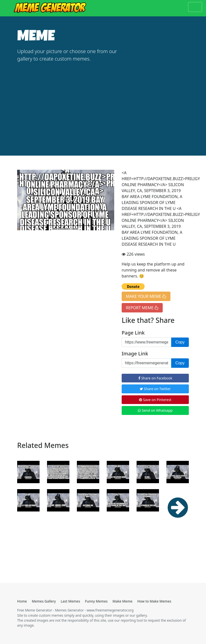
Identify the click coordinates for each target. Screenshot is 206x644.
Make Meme (122, 601)
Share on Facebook (155, 378)
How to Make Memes (154, 601)
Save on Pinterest (155, 400)
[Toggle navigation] (195, 7)
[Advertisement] (103, 104)
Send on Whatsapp (155, 410)
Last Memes (70, 601)
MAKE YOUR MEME (146, 296)
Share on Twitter (155, 389)
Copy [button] (180, 342)
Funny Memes (96, 601)
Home (22, 601)
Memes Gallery (44, 601)
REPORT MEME (142, 308)
